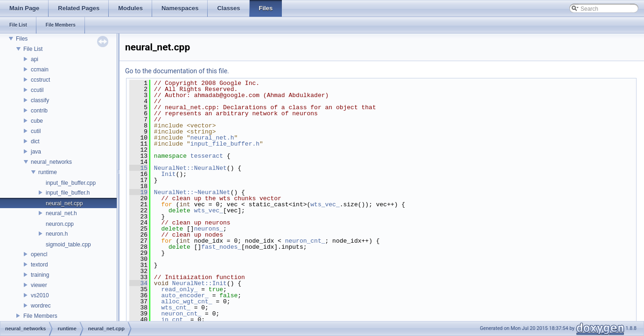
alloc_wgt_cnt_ (186, 301)
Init (168, 174)
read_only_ (179, 289)
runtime (48, 172)
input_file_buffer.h (68, 193)
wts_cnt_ (175, 308)
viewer (39, 285)
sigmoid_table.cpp (68, 245)
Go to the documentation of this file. (177, 71)
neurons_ (209, 229)
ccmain (40, 70)
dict (35, 141)
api (35, 59)
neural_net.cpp (64, 203)
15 (138, 168)
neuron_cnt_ (305, 241)
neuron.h (57, 234)
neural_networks (51, 162)
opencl (39, 254)
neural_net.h (61, 213)
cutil (36, 131)
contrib (39, 111)
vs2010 (40, 295)
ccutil (37, 90)
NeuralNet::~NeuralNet (192, 192)
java (36, 152)
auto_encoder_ (185, 295)
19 (138, 192)
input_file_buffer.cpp (71, 183)
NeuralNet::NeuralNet (190, 168)
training (40, 275)
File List (33, 49)
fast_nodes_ (221, 247)
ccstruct (40, 80)
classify (40, 100)
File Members (40, 316)
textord (39, 265)
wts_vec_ (325, 204)
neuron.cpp (60, 224)
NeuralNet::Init (199, 283)
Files (22, 39)
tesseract (207, 156)
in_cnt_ (174, 320)
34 (138, 283)
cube (37, 121)
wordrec (41, 306)
